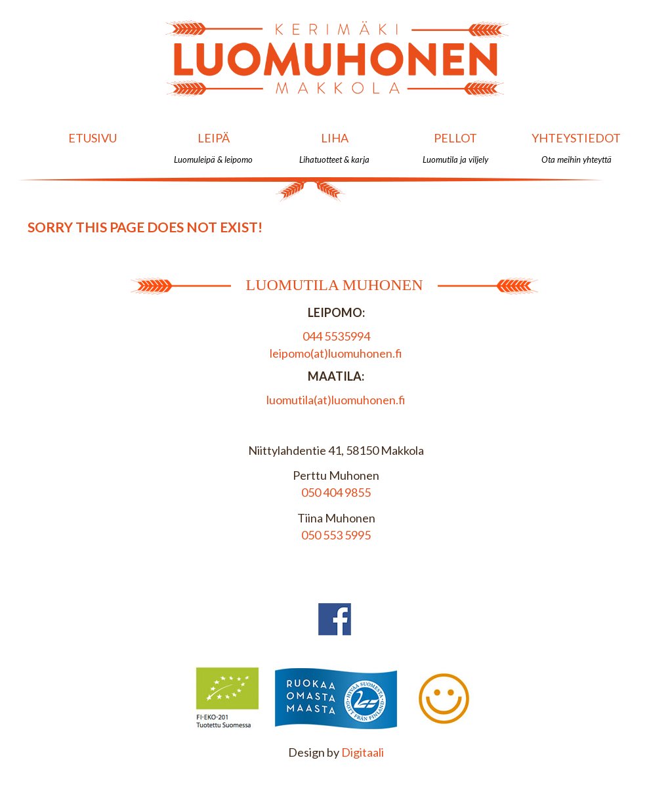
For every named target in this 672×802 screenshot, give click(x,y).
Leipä (214, 148)
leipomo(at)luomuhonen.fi (336, 353)
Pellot (455, 148)
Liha (334, 148)
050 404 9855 (336, 492)
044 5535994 (336, 336)
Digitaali (363, 752)
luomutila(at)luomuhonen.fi (336, 400)
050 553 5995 (336, 535)
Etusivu (92, 148)
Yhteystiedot (576, 148)
